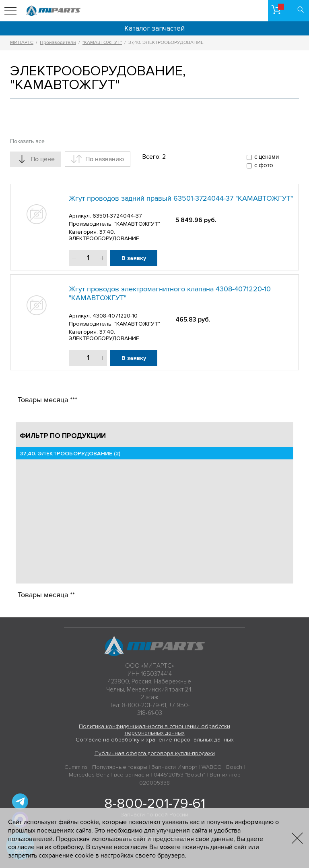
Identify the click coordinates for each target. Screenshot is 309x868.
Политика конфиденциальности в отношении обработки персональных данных (154, 730)
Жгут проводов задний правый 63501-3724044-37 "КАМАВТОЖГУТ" (181, 198)
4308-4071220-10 (115, 316)
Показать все (27, 141)
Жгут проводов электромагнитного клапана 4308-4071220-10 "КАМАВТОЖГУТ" (170, 293)
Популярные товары (120, 767)
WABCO (212, 767)
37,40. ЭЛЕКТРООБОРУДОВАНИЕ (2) (70, 454)
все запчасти (132, 775)
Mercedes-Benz (89, 775)
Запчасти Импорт (174, 767)
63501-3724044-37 (117, 216)
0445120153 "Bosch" (179, 775)
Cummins (76, 767)
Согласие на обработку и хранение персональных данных (155, 740)
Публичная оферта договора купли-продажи (155, 753)
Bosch (234, 767)
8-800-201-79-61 (155, 804)
